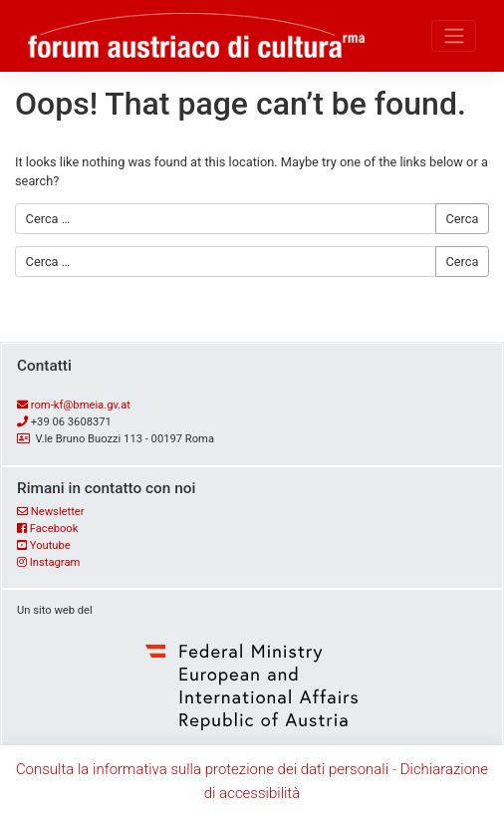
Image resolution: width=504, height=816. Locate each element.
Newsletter (58, 512)
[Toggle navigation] (454, 36)
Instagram (55, 562)
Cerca (462, 219)
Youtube (50, 545)
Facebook (54, 529)
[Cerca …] (226, 219)
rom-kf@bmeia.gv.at (81, 405)
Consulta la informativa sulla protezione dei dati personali (202, 769)
